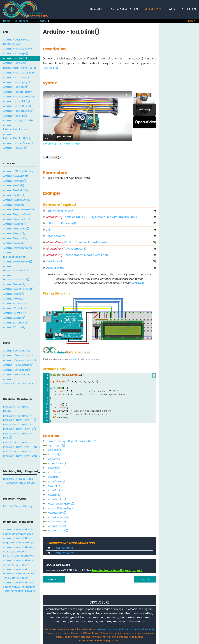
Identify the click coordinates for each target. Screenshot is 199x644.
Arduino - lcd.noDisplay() (18, 111)
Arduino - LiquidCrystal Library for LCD (17, 42)
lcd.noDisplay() (57, 499)
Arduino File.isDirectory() (18, 200)
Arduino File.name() (15, 205)
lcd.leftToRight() (58, 522)
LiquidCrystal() (56, 445)
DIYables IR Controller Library (16, 409)
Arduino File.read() (14, 243)
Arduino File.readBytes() (18, 248)
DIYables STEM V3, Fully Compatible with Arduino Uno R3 (92, 217)
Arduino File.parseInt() (16, 219)
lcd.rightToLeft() (57, 526)
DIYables (138, 283)
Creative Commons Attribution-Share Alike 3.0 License (125, 629)
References (21, 21)
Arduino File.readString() (18, 262)
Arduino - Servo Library (17, 351)
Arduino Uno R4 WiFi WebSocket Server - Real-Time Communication (19, 574)
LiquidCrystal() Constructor (20, 68)
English (191, 21)
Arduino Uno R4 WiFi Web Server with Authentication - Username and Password (19, 587)
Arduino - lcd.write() (15, 148)
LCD (48, 230)
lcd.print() (54, 472)
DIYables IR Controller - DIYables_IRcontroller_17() (20, 418)
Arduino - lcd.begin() (16, 53)
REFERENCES (153, 9)
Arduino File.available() (17, 176)
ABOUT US (189, 9)
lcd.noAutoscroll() (59, 517)
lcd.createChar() (58, 531)
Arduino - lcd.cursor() (16, 77)
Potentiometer (56, 236)
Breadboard (54, 261)
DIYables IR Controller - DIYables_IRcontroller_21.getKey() (21, 454)
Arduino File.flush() (14, 195)
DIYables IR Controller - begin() (17, 436)
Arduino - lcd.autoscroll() (18, 49)
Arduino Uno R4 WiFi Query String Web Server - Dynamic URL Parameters (19, 552)
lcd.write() (54, 468)
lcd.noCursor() (56, 481)
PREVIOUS (54, 579)
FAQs (171, 9)
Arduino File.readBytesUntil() (15, 255)
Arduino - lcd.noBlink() (17, 101)
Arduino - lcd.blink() (15, 58)
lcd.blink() (54, 486)
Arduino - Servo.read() (17, 370)
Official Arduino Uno (59, 211)
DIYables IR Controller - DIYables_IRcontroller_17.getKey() (21, 445)
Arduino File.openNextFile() (19, 209)
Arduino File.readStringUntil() (15, 268)
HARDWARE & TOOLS (123, 9)
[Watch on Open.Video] (58, 137)
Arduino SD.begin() (14, 303)
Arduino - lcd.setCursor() (18, 143)
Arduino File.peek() (14, 224)
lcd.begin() (54, 450)
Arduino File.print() (14, 233)
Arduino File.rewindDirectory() (16, 277)
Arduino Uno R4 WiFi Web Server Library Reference (18, 532)
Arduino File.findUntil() (16, 190)
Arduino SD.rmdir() (14, 327)
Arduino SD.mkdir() (14, 313)
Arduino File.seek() (14, 284)
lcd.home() (54, 459)
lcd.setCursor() (57, 463)
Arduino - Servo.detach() (18, 365)
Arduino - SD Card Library (18, 171)
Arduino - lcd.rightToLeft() (19, 120)
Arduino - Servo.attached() (20, 360)
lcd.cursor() (55, 477)
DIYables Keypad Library (18, 506)
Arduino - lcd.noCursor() (18, 106)
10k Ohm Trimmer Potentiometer (77, 242)
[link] (48, 96)
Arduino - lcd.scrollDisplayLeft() (16, 127)
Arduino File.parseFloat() (18, 214)
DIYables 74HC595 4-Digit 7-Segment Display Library (19, 481)
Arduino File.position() (16, 229)
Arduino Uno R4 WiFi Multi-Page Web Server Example (19, 540)
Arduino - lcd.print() (15, 116)
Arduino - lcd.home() (16, 87)
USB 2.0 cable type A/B (61, 223)
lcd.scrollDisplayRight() (62, 508)
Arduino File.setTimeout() (18, 289)
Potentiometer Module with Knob (77, 255)
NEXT (145, 579)
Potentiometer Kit (67, 249)
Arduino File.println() (15, 238)
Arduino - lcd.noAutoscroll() (20, 97)
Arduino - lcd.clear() (15, 63)
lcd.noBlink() (51, 68)
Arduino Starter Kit (67, 553)
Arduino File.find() (14, 185)
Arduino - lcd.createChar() (19, 73)
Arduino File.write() (14, 299)
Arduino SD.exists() (14, 308)
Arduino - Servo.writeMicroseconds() (19, 381)
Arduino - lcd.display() (16, 82)
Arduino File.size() (14, 294)
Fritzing (74, 359)
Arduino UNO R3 (65, 548)
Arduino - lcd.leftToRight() (19, 92)
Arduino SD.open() (14, 318)
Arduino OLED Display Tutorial (72, 96)
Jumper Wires (55, 268)
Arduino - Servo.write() (17, 374)
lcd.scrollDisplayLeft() (61, 504)
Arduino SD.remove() (16, 323)
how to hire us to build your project (117, 570)
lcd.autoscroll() (57, 513)
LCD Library (39, 21)
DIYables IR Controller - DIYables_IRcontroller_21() (20, 427)
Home (7, 21)
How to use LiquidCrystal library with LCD (72, 441)
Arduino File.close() (15, 181)
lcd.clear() (54, 454)
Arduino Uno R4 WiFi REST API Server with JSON (18, 563)
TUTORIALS (95, 9)
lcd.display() (55, 495)
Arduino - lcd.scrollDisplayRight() (17, 136)
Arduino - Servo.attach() (18, 355)
